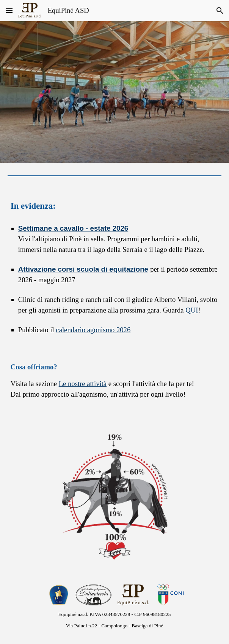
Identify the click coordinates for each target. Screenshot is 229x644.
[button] (9, 10)
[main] (114, 206)
